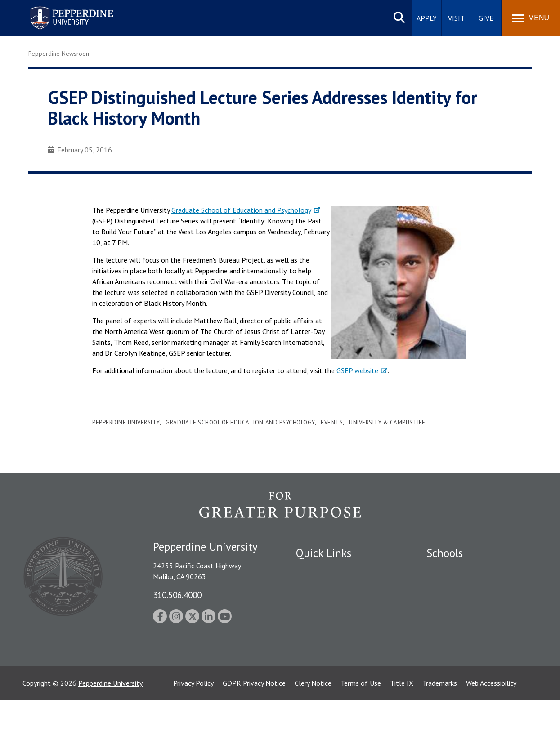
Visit (456, 18)
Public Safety (316, 570)
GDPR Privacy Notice (254, 715)
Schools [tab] (445, 553)
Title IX (402, 715)
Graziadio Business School (466, 601)
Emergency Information (332, 601)
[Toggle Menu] (531, 18)
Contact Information (327, 633)
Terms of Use (361, 715)
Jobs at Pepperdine (324, 617)
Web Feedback (317, 679)
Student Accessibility (327, 586)
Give (486, 18)
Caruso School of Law (460, 586)
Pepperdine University (126, 422)
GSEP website (357, 370)
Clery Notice (313, 715)
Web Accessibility (491, 715)
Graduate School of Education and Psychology (241, 210)
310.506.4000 (177, 595)
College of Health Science (466, 658)
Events (332, 422)
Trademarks (440, 715)
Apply (427, 18)
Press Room (314, 664)
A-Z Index (310, 648)
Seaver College (449, 570)
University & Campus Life (387, 422)
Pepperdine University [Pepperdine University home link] (61, 8)
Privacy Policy (193, 715)
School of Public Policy (461, 642)
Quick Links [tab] (324, 553)
